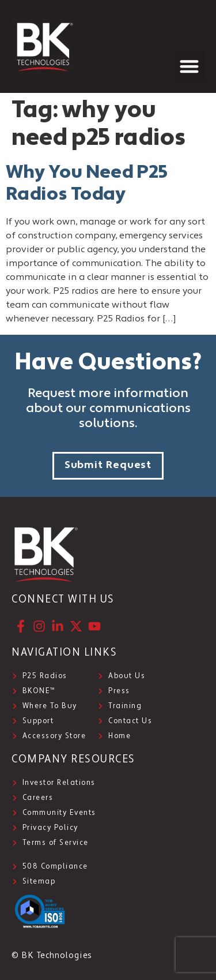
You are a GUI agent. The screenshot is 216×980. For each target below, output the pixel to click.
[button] (190, 66)
